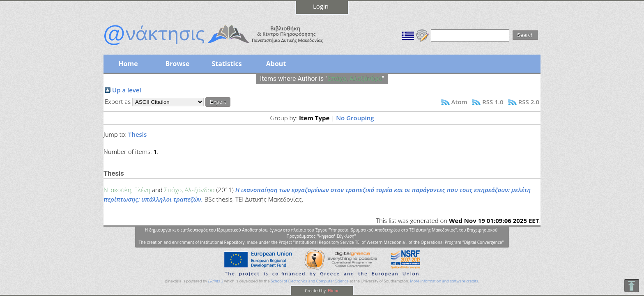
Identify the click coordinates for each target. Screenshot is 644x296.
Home (128, 64)
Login (321, 6)
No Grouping (355, 118)
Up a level (127, 90)
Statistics (227, 64)
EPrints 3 (216, 281)
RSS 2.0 (529, 102)
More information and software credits (444, 281)
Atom (459, 102)
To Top (631, 286)
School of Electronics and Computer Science (309, 281)
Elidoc (333, 291)
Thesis (137, 134)
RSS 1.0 (493, 102)
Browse (177, 64)
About (276, 64)
